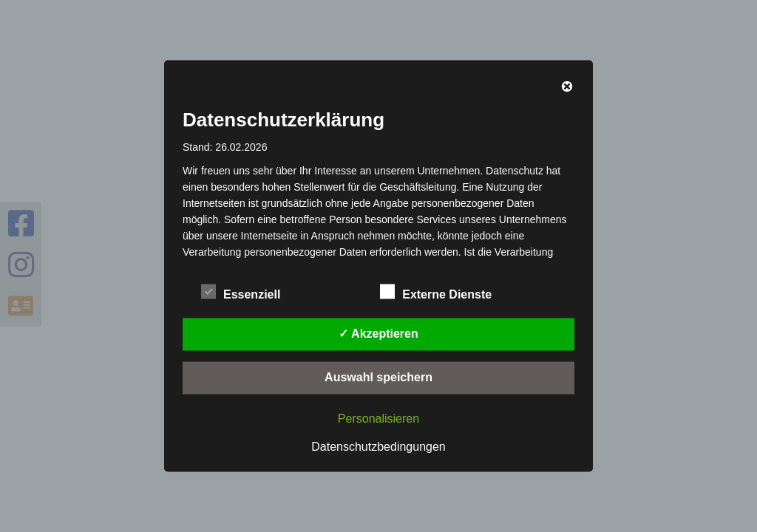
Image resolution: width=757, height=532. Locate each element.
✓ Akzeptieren (378, 334)
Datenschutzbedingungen (378, 447)
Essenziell (241, 293)
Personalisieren (378, 419)
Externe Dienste (436, 293)
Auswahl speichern (378, 377)
